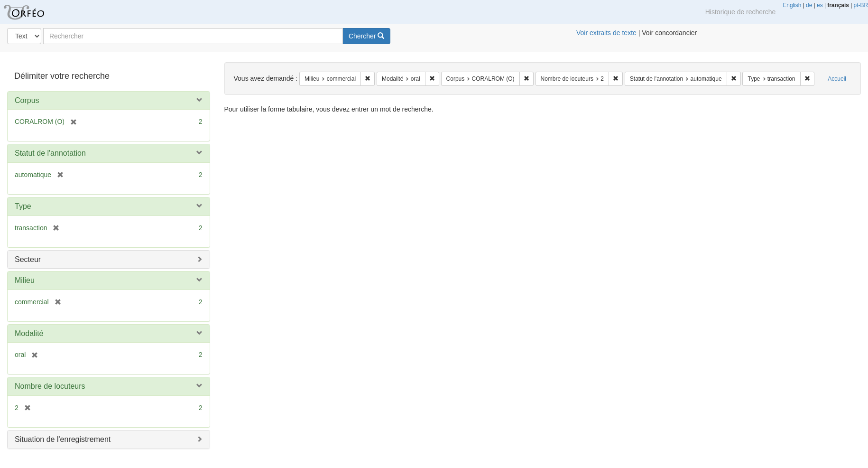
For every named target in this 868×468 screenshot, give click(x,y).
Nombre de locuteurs (50, 386)
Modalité (29, 333)
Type (23, 206)
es (820, 5)
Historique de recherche (741, 12)
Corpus (27, 100)
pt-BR (861, 5)
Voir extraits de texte (606, 33)
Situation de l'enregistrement (63, 439)
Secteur (28, 259)
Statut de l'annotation (50, 153)
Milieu (25, 280)
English (792, 5)
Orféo (36, 12)
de (809, 5)
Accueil (837, 79)
